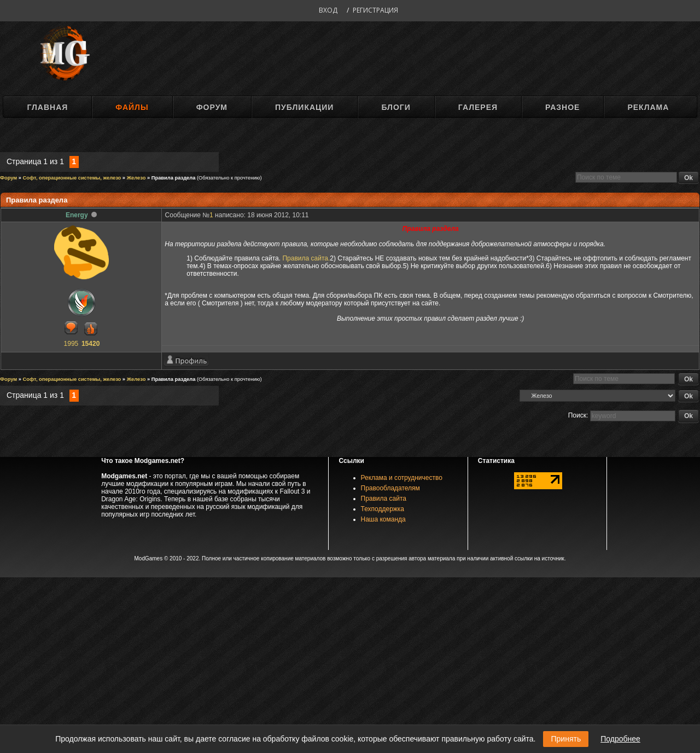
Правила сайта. (306, 258)
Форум (212, 107)
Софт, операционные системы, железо (72, 178)
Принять (566, 739)
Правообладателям (390, 488)
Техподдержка (383, 509)
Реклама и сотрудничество (402, 478)
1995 (71, 344)
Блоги (396, 107)
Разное (562, 107)
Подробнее (620, 739)
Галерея (478, 107)
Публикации (304, 107)
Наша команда (383, 519)
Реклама (648, 107)
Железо (136, 178)
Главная (47, 107)
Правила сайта (384, 499)
